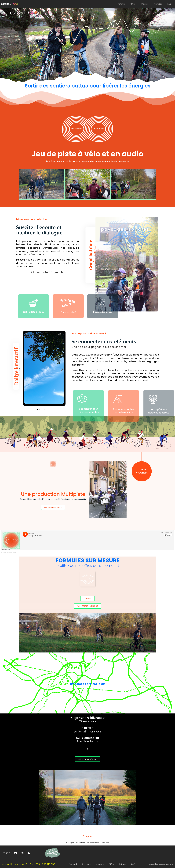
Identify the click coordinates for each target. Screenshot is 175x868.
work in (142, 469)
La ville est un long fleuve (119, 370)
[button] (21, 182)
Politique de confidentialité (165, 864)
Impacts (145, 4)
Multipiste (4, 553)
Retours (122, 4)
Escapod (73, 864)
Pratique (152, 864)
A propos (158, 4)
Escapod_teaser (12, 553)
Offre (133, 4)
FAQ (169, 4)
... (87, 747)
